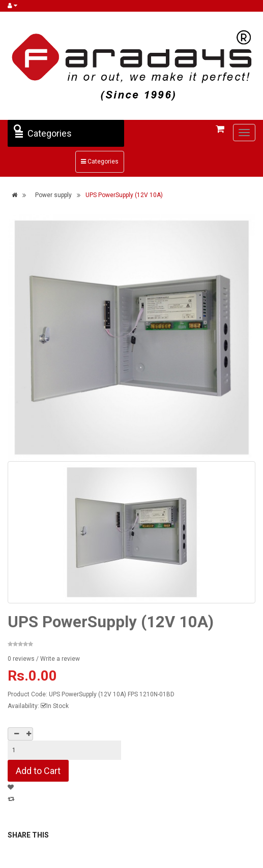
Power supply (53, 195)
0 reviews (21, 659)
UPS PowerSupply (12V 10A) (124, 195)
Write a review (60, 659)
